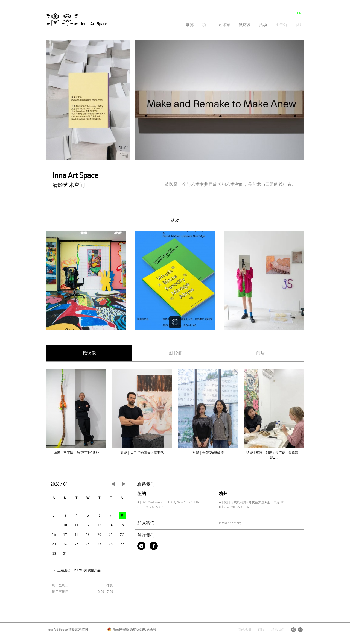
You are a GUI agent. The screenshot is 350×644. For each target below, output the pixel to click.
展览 (190, 25)
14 (111, 525)
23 (54, 544)
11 (77, 525)
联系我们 (146, 485)
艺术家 (224, 25)
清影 (77, 20)
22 (122, 535)
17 (65, 535)
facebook (154, 546)
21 (111, 535)
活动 (263, 25)
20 (99, 535)
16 (54, 535)
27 (99, 544)
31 (65, 554)
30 (54, 554)
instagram (141, 546)
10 (65, 525)
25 (77, 544)
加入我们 (146, 523)
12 (88, 525)
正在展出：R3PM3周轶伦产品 (79, 570)
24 (65, 544)
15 (122, 525)
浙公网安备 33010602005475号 (132, 630)
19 (88, 535)
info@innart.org (230, 523)
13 (99, 525)
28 (111, 544)
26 (88, 544)
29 (122, 544)
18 (77, 535)
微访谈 (245, 25)
